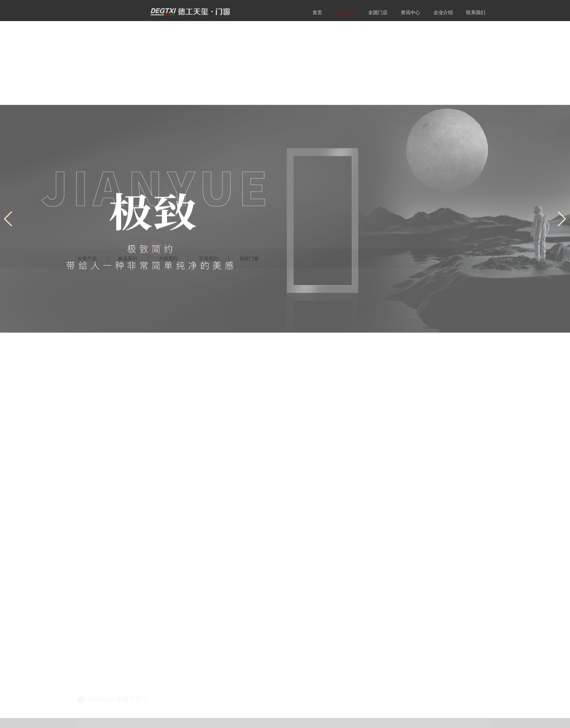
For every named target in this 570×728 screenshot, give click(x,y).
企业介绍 (462, 12)
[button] (562, 262)
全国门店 (397, 12)
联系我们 (495, 12)
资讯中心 (430, 12)
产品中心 (365, 12)
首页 (337, 12)
